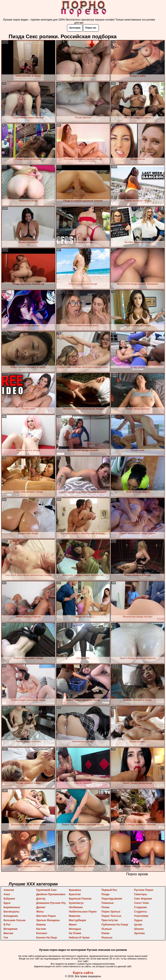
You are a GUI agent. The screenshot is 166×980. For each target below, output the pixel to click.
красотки (75, 894)
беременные (12, 907)
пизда (105, 894)
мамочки (74, 916)
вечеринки (10, 929)
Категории (75, 28)
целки (138, 925)
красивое (75, 890)
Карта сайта (83, 973)
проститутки (110, 920)
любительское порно (83, 912)
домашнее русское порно (53, 903)
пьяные (107, 929)
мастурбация (77, 920)
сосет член (142, 903)
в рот (7, 925)
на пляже (75, 933)
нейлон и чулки (79, 938)
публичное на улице (115, 925)
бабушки (9, 899)
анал (7, 894)
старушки (140, 907)
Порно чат (91, 28)
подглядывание (112, 899)
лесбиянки (76, 907)
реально (107, 938)
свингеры (141, 894)
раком (105, 933)
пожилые (108, 903)
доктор (41, 899)
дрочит (41, 907)
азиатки (9, 890)
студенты (141, 912)
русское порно (144, 890)
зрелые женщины (48, 920)
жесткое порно (46, 916)
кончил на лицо (46, 938)
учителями (141, 916)
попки (106, 907)
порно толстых (112, 916)
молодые (75, 929)
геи (6, 938)
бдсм (7, 903)
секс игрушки (143, 899)
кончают (42, 933)
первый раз (109, 890)
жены (40, 912)
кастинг (41, 929)
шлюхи (139, 929)
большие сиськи (14, 920)
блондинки (11, 916)
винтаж (8, 933)
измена (41, 925)
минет (73, 925)
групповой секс (46, 890)
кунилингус (76, 903)
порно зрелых (111, 912)
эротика (140, 933)
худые (138, 920)
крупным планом (80, 899)
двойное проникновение (52, 894)
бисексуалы (11, 912)
